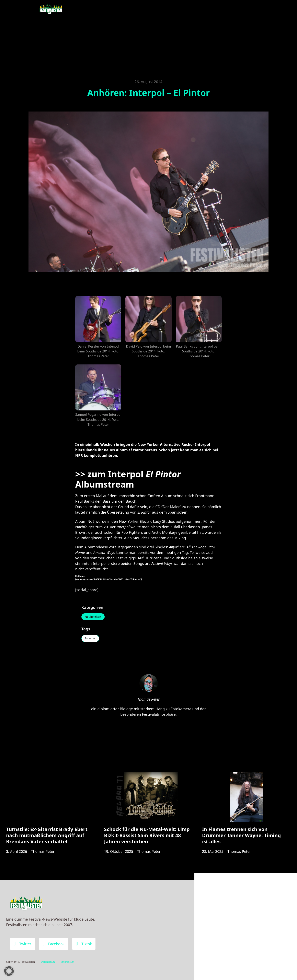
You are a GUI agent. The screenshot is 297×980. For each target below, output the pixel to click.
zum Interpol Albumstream (128, 479)
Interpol (91, 639)
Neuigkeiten (93, 617)
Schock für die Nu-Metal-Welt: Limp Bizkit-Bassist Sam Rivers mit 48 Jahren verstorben (147, 837)
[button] (9, 971)
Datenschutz (48, 962)
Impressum (68, 962)
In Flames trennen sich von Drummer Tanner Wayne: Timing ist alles (242, 837)
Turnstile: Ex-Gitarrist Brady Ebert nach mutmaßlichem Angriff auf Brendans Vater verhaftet (47, 837)
